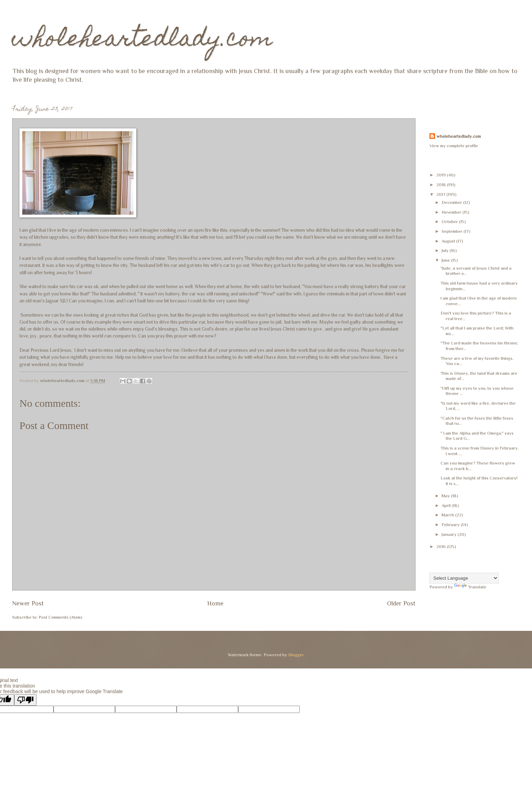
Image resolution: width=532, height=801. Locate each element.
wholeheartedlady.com (142, 41)
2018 (442, 185)
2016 (442, 546)
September (453, 231)
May (446, 496)
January (450, 534)
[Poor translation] (25, 700)
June (446, 260)
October (450, 221)
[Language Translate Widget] (464, 578)
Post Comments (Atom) (61, 617)
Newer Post (28, 603)
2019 (442, 175)
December (452, 202)
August (449, 241)
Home (215, 603)
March (448, 515)
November (452, 212)
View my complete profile (454, 146)
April (447, 505)
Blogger (296, 655)
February (451, 525)
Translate (470, 587)
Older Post (401, 603)
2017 (441, 194)
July (446, 250)
